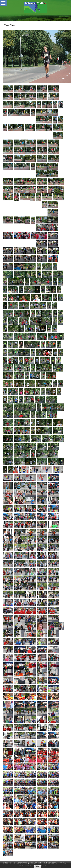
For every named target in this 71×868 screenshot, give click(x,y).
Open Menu (3, 3)
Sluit (37, 866)
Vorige (7, 25)
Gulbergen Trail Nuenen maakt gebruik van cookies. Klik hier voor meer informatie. (35, 863)
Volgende (13, 25)
